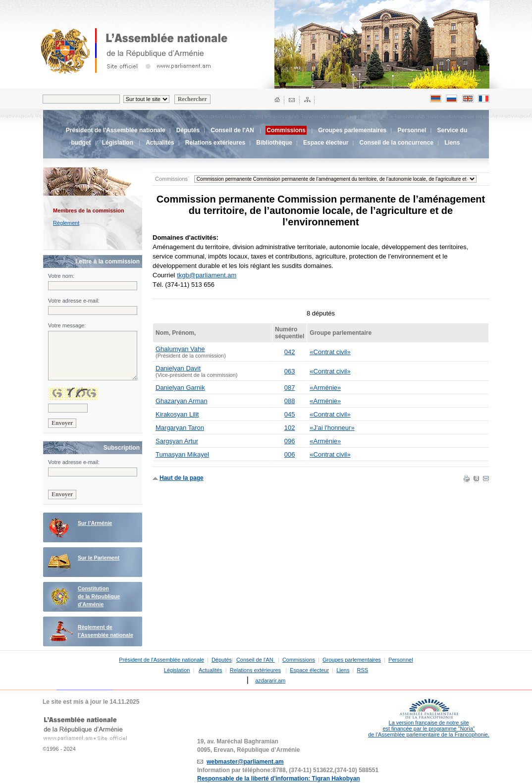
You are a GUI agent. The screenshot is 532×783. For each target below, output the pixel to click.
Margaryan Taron (180, 428)
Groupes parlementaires (352, 130)
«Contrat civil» (330, 352)
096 (290, 441)
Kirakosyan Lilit (177, 414)
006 (290, 454)
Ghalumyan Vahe (180, 349)
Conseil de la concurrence (397, 143)
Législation (118, 143)
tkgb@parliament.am (207, 275)
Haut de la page (182, 478)
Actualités (160, 143)
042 (290, 352)
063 (290, 371)
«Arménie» (325, 388)
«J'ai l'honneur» (332, 428)
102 (290, 428)
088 (290, 401)
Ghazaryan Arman (182, 401)
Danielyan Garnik (180, 388)
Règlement (66, 223)
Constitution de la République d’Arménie (99, 596)
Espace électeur (326, 143)
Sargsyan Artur (177, 441)
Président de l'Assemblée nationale (116, 130)
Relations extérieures (215, 143)
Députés (188, 130)
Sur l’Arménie (95, 523)
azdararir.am (270, 680)
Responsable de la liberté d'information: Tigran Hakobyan (279, 779)
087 (290, 388)
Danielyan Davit (178, 368)
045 (290, 414)
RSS (363, 670)
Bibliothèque (274, 143)
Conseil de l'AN (233, 130)
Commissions (299, 660)
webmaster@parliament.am (245, 762)
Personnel (412, 130)
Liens (452, 143)
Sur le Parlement (99, 558)
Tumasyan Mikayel (182, 454)
